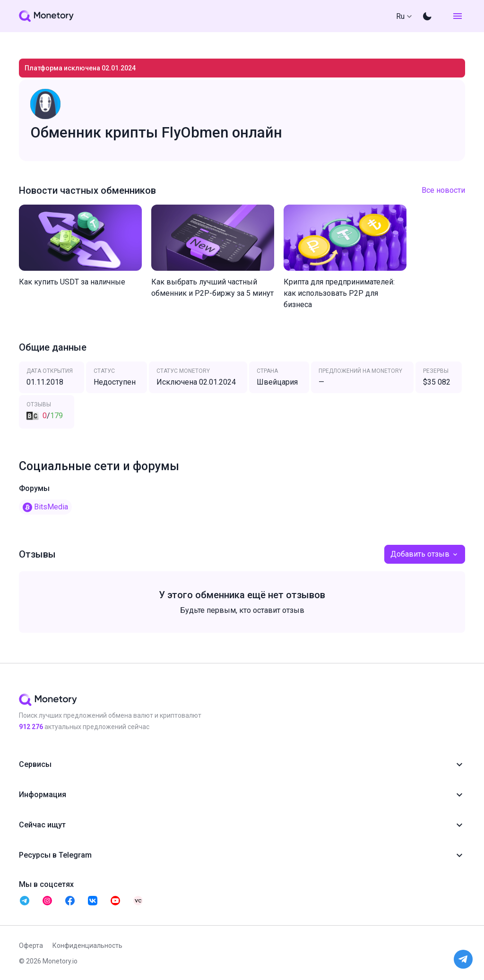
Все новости (443, 190)
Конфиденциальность (87, 946)
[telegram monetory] (25, 901)
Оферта (31, 946)
